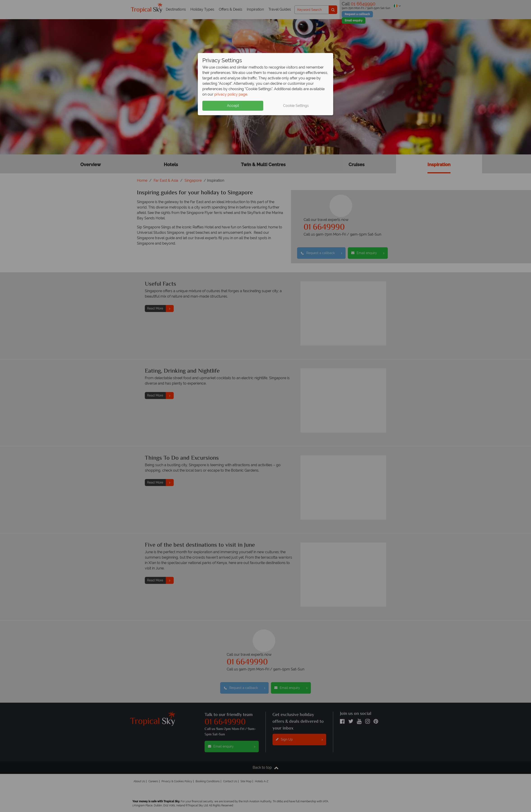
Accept (233, 106)
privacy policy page (231, 94)
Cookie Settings (296, 106)
